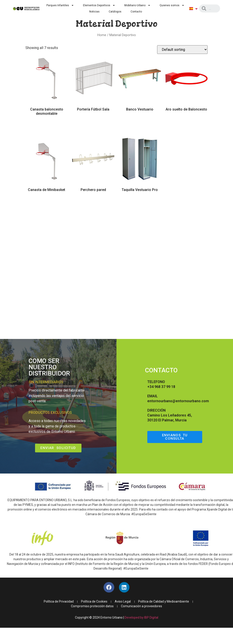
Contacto (136, 12)
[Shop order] (182, 50)
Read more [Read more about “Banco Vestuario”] (140, 122)
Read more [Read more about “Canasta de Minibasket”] (47, 203)
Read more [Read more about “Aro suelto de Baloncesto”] (186, 122)
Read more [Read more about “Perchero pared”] (93, 203)
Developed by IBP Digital (141, 618)
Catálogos (115, 12)
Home (102, 35)
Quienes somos (172, 5)
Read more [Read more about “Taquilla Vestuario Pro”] (140, 203)
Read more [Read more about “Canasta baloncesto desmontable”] (47, 126)
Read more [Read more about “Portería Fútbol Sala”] (93, 122)
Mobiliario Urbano (137, 5)
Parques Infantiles (60, 5)
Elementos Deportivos (99, 5)
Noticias (94, 12)
